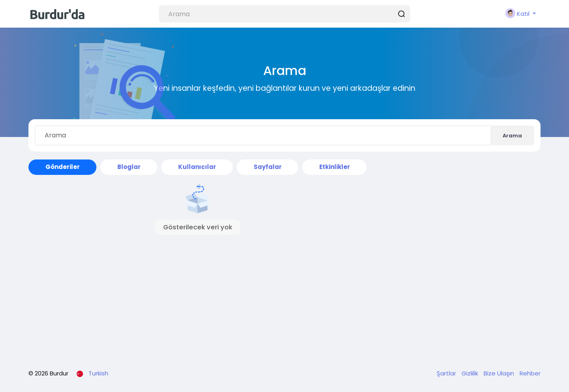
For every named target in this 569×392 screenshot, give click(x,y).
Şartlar (447, 373)
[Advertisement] (284, 300)
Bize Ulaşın (500, 373)
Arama (512, 136)
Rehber (530, 373)
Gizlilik (471, 373)
